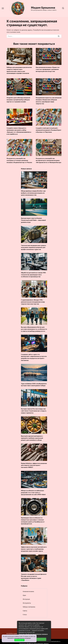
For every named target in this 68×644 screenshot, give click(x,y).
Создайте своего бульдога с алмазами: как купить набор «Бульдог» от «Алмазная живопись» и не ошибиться (19, 131)
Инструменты (27, 601)
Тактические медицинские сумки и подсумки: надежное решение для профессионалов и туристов (33, 247)
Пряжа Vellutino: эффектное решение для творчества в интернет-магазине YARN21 (34, 464)
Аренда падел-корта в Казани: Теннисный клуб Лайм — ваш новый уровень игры (33, 219)
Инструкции (26, 597)
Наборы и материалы (29, 605)
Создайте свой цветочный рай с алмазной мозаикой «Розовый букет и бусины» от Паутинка (49, 130)
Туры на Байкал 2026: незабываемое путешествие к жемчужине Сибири (34, 383)
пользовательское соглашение (22, 638)
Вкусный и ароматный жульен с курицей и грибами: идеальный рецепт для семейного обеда (32, 437)
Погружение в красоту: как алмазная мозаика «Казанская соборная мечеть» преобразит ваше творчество (49, 100)
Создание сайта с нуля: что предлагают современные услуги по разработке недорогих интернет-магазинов (34, 356)
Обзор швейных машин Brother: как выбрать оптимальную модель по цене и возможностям (33, 192)
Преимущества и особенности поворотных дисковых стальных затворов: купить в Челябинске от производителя (33, 519)
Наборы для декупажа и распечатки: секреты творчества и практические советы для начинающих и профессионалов (19, 70)
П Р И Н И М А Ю (19, 640)
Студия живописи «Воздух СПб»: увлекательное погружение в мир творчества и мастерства (33, 301)
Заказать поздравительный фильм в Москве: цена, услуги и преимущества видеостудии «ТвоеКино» (34, 575)
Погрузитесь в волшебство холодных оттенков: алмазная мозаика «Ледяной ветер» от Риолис (19, 160)
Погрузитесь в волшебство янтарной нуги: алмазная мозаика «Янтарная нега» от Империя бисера (48, 160)
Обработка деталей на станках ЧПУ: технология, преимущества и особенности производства (33, 274)
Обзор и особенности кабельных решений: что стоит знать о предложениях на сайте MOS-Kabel (33, 491)
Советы (25, 609)
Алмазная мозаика (28, 589)
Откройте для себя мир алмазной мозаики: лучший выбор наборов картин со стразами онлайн (18, 99)
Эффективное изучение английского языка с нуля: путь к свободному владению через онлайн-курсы (34, 547)
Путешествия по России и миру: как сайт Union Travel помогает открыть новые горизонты (34, 409)
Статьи (25, 613)
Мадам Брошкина (43, 7)
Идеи (24, 593)
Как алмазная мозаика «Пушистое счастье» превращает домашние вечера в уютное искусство (48, 69)
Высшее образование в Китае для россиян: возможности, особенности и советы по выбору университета (34, 328)
